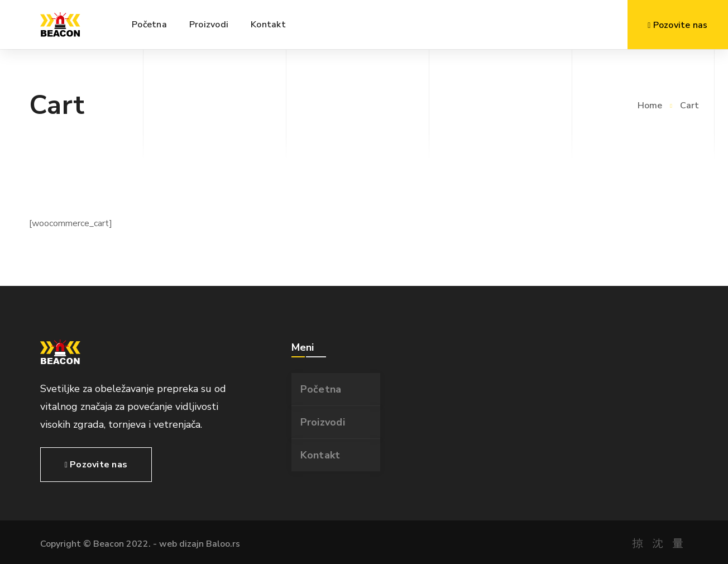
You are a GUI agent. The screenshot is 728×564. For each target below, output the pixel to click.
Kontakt (320, 455)
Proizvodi (323, 422)
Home (650, 106)
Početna (321, 389)
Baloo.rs (223, 544)
